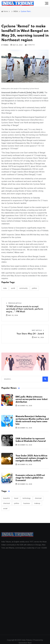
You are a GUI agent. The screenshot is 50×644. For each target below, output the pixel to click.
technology (27, 498)
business (27, 503)
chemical (38, 498)
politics (17, 503)
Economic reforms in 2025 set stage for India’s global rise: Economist (30, 478)
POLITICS (34, 288)
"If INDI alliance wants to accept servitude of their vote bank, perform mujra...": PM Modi (25, 309)
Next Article (38, 330)
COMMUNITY (23, 288)
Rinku (6, 45)
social (5, 508)
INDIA (16, 11)
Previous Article (14, 303)
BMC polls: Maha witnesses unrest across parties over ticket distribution (32, 399)
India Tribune (27, 641)
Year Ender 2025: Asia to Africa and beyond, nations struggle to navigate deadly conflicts (32, 458)
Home (5, 11)
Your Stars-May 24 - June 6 (30, 334)
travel (16, 498)
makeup (37, 503)
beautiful (6, 498)
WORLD (13, 288)
